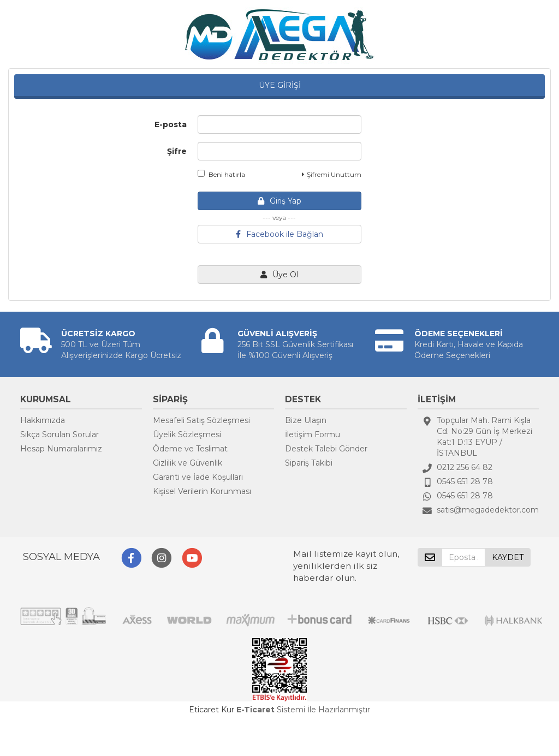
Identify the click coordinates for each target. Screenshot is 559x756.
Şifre (177, 151)
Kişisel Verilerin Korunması (202, 491)
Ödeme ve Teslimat (190, 449)
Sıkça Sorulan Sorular (60, 434)
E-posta (171, 124)
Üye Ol (279, 275)
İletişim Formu (313, 434)
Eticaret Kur (212, 710)
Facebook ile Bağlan (279, 234)
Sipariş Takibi (309, 463)
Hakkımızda (43, 420)
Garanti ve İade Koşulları (198, 477)
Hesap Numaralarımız (61, 449)
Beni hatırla (221, 174)
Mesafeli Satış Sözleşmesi (201, 420)
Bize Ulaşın (306, 420)
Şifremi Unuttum (332, 174)
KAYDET (508, 557)
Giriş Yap (279, 201)
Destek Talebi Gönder (326, 449)
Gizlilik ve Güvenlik (188, 463)
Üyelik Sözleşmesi (187, 434)
